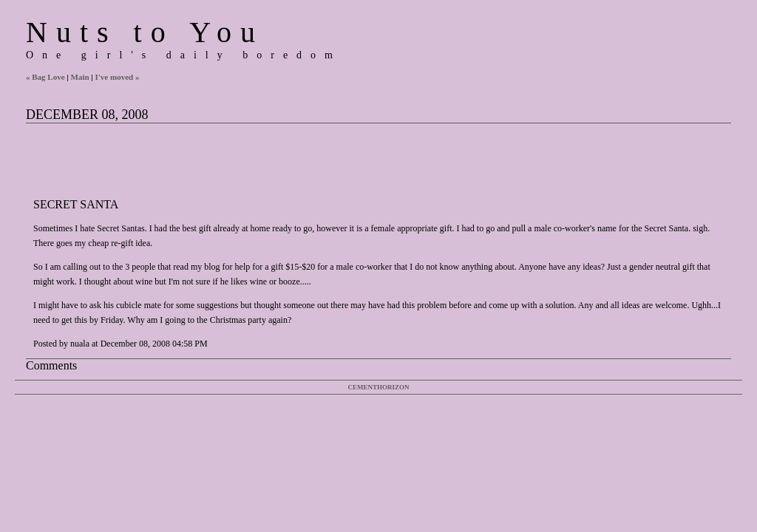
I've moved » (118, 77)
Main (80, 77)
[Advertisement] (295, 157)
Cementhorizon (378, 387)
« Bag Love (45, 77)
